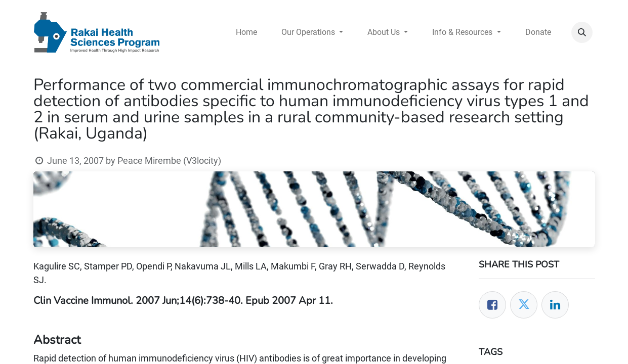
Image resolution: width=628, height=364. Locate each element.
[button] (582, 32)
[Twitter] (524, 305)
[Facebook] (492, 305)
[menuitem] (246, 32)
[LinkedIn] (555, 305)
